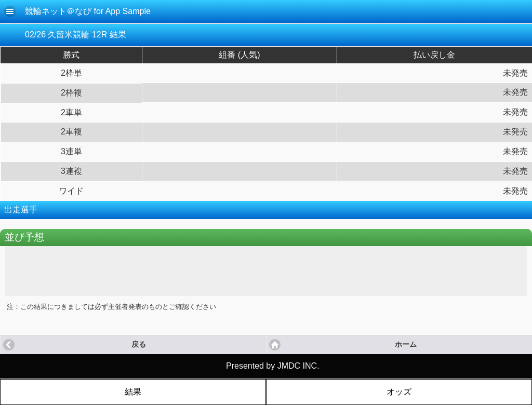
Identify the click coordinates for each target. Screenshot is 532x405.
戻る (139, 345)
